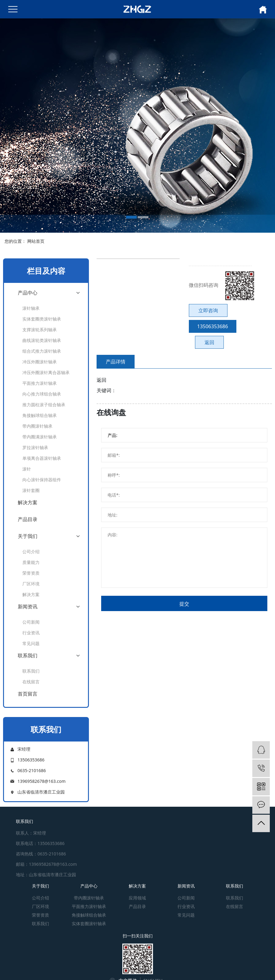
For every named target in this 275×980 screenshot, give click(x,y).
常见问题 (31, 643)
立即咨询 (208, 310)
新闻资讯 (28, 606)
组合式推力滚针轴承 (42, 351)
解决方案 (28, 502)
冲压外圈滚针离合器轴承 (46, 372)
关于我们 (28, 536)
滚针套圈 (31, 490)
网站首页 (36, 241)
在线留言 (31, 682)
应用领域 (137, 898)
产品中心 (28, 293)
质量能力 (31, 562)
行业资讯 (31, 633)
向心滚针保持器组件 (42, 480)
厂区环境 (31, 584)
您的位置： (15, 241)
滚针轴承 (31, 308)
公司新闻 (31, 622)
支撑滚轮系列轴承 (40, 330)
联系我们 (28, 655)
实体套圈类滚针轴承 (42, 319)
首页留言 (28, 694)
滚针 (27, 469)
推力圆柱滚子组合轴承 (44, 405)
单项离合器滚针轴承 (42, 458)
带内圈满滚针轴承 (40, 437)
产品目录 (28, 519)
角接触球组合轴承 (40, 415)
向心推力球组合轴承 (42, 394)
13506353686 (213, 326)
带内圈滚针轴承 (37, 426)
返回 (209, 342)
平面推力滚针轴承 (40, 383)
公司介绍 (31, 552)
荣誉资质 (31, 573)
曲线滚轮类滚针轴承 (42, 340)
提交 (184, 604)
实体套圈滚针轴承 (89, 924)
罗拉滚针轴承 (35, 447)
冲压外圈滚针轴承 (40, 362)
